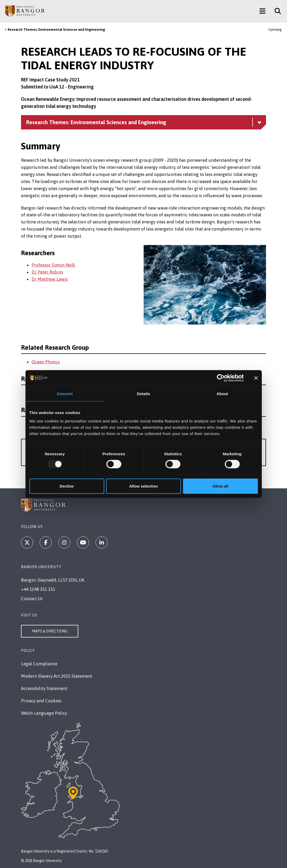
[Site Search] (276, 11)
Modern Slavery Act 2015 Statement (57, 676)
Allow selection (143, 486)
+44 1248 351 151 (38, 589)
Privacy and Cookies (41, 701)
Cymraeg (275, 30)
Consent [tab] (65, 394)
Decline (67, 486)
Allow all (220, 486)
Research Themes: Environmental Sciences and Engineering (56, 30)
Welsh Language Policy (44, 713)
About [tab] (222, 394)
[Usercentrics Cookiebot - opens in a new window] (221, 378)
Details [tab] (144, 394)
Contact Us (32, 599)
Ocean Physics (46, 362)
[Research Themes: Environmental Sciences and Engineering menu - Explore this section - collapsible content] (143, 122)
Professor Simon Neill (53, 265)
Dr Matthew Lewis (50, 279)
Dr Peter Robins (47, 272)
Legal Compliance (39, 664)
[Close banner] (256, 378)
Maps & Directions (50, 631)
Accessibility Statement (44, 688)
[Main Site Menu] (262, 11)
